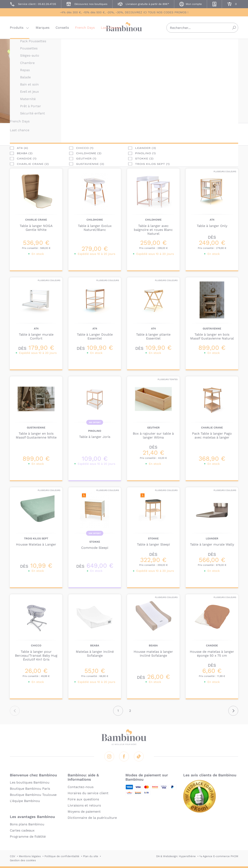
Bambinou (124, 27)
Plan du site (91, 856)
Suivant (233, 711)
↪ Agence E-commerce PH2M (219, 856)
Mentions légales (30, 856)
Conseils (62, 28)
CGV (13, 856)
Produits (17, 28)
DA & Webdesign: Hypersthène (176, 856)
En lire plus (143, 107)
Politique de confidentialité (62, 856)
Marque (27, 134)
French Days (85, 28)
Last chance (111, 28)
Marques (43, 28)
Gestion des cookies (23, 860)
